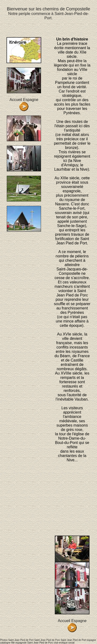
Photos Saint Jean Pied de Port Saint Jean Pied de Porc (30, 640)
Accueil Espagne (24, 100)
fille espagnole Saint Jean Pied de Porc (32, 643)
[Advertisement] (72, 486)
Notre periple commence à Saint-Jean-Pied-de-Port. (48, 13)
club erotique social (64, 643)
